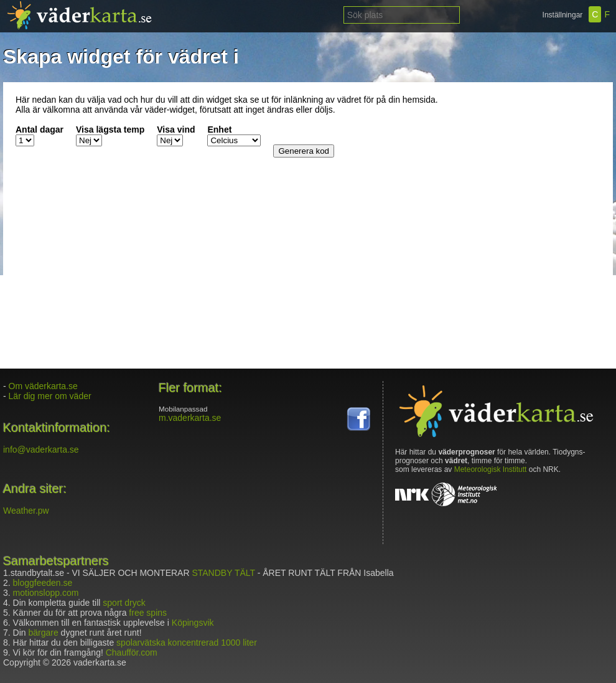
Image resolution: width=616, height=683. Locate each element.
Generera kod (304, 151)
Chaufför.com (132, 652)
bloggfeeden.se (43, 583)
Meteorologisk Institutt (491, 469)
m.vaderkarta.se (190, 418)
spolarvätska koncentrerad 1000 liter (187, 643)
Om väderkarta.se (43, 386)
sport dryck (124, 603)
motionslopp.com (46, 593)
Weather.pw (26, 511)
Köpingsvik (193, 623)
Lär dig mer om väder (50, 396)
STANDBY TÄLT (223, 573)
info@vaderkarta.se (41, 450)
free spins (148, 613)
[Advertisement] (523, 172)
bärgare (43, 633)
